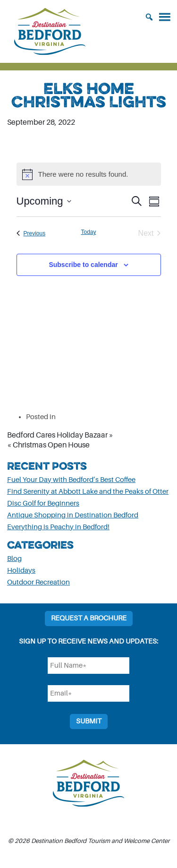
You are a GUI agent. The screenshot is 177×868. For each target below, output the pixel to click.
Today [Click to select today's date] (88, 232)
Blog (14, 559)
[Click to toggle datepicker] (44, 201)
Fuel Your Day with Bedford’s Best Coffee (71, 480)
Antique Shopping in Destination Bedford (73, 515)
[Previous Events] (31, 233)
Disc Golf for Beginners (43, 503)
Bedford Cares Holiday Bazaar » (60, 435)
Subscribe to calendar (83, 265)
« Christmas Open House (48, 445)
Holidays (21, 571)
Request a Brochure (89, 618)
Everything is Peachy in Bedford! (58, 527)
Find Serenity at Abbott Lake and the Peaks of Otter (88, 492)
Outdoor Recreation (38, 582)
